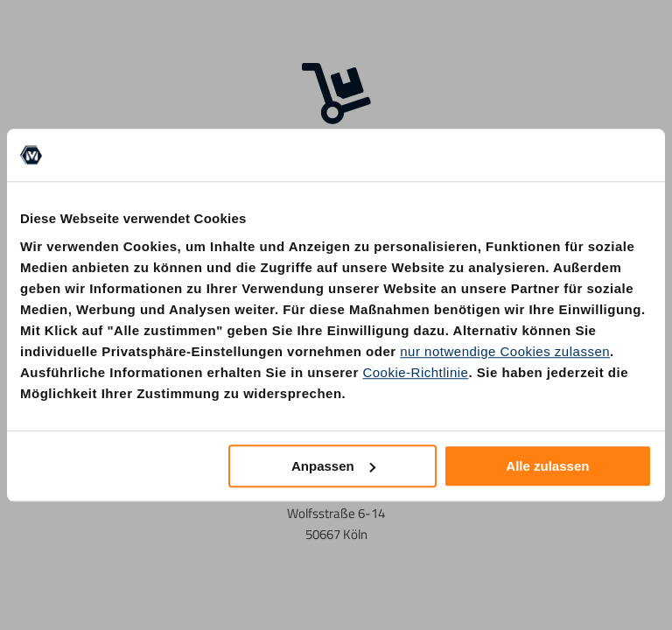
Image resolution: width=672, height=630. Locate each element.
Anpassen (333, 466)
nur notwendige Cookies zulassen (505, 351)
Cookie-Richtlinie (415, 372)
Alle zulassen (547, 466)
